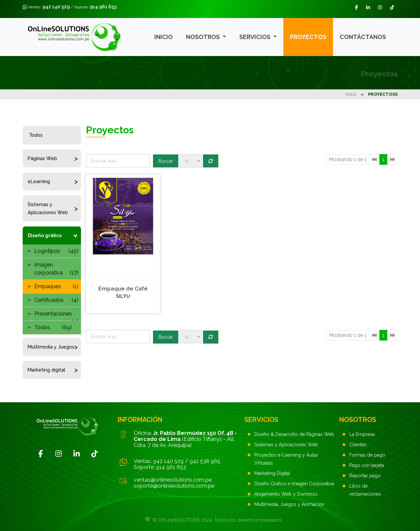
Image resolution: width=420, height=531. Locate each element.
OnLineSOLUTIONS (179, 520)
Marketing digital (46, 370)
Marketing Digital (272, 473)
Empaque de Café (123, 289)
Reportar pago (365, 476)
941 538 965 (205, 461)
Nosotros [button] (203, 37)
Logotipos (56, 251)
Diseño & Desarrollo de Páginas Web (294, 434)
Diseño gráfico (45, 235)
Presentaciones (56, 316)
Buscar (166, 161)
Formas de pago (367, 455)
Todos (36, 135)
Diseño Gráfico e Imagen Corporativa (294, 484)
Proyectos (308, 37)
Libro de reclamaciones (365, 490)
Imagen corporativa (56, 269)
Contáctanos (363, 37)
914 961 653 (103, 7)
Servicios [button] (255, 37)
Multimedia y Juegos (51, 347)
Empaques (56, 287)
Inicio (163, 37)
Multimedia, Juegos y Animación (289, 504)
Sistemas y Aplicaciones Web (48, 208)
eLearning (39, 181)
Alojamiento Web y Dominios (286, 494)
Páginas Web (42, 158)
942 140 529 (56, 7)
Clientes (358, 445)
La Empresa (362, 434)
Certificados (56, 300)
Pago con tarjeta (367, 465)
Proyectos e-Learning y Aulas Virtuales (286, 459)
